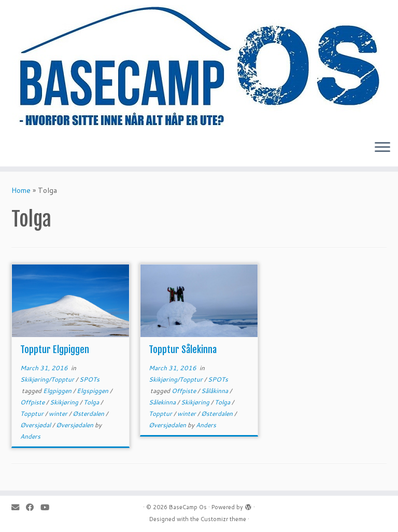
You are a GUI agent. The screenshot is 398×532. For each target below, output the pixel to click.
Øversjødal (36, 425)
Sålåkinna (215, 391)
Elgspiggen (93, 391)
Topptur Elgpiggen (55, 349)
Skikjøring (65, 402)
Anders (30, 436)
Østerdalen (89, 414)
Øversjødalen (75, 425)
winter (59, 414)
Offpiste (33, 402)
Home (21, 190)
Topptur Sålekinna (183, 349)
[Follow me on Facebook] (33, 507)
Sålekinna (163, 402)
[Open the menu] (382, 148)
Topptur (33, 414)
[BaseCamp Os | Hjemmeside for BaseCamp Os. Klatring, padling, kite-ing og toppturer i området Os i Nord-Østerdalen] (199, 66)
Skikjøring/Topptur (48, 379)
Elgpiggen (58, 391)
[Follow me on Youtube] (48, 507)
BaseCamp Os (188, 507)
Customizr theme (223, 519)
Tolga (92, 402)
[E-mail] (19, 507)
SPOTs (89, 379)
